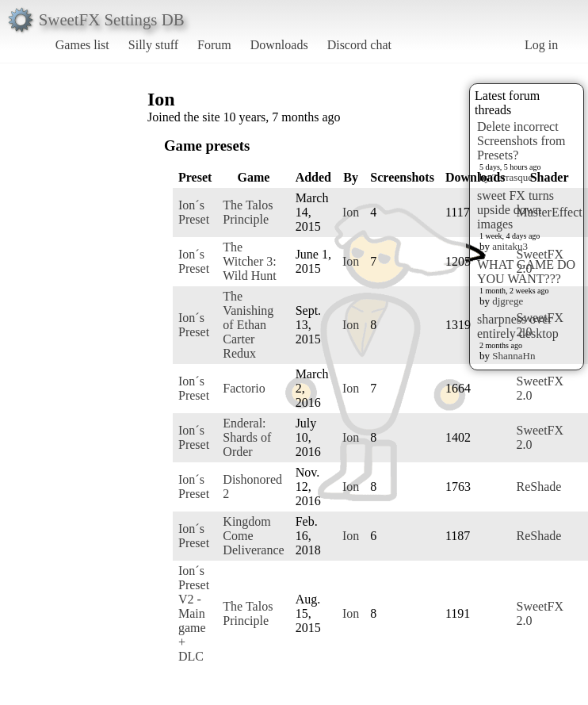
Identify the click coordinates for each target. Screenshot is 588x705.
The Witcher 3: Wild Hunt (249, 261)
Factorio (244, 388)
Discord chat (359, 45)
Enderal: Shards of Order (247, 437)
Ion (351, 212)
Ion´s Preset (194, 212)
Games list (82, 45)
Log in (541, 45)
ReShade (538, 487)
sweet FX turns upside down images (515, 210)
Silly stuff (153, 45)
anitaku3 (510, 246)
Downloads (279, 45)
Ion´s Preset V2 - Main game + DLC (194, 613)
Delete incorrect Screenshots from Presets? (521, 141)
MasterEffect (549, 212)
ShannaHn (514, 356)
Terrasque (512, 177)
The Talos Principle (248, 212)
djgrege (508, 301)
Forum (214, 45)
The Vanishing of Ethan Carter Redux (248, 325)
